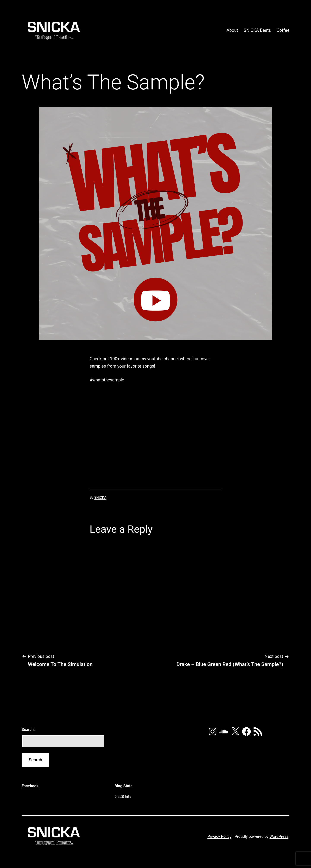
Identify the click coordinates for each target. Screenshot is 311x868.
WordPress (279, 836)
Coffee (283, 30)
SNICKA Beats (257, 30)
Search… (29, 729)
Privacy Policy (219, 836)
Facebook (30, 786)
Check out (99, 359)
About (232, 30)
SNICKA (100, 497)
